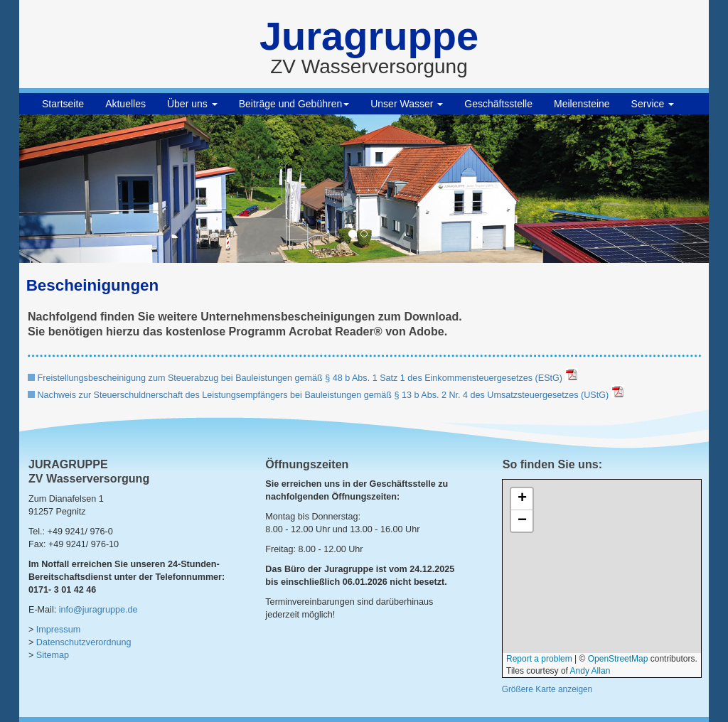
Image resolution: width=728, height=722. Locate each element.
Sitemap (53, 655)
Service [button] (653, 104)
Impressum (58, 630)
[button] (71, 189)
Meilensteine (582, 104)
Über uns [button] (192, 104)
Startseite (63, 104)
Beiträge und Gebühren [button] (294, 104)
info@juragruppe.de (98, 610)
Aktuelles (125, 104)
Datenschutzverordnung (84, 642)
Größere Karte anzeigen (547, 689)
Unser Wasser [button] (407, 104)
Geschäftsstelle (498, 104)
